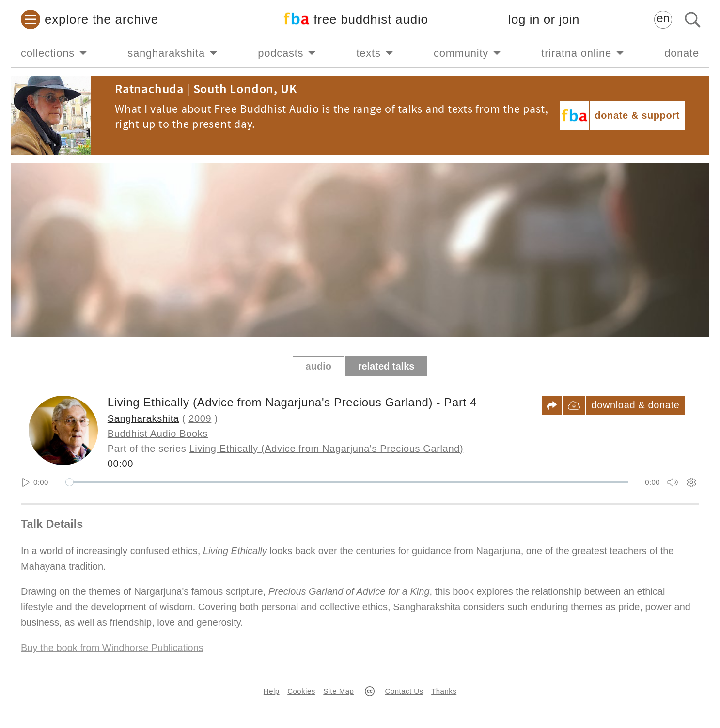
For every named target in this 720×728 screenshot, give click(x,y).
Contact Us (404, 691)
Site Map (338, 691)
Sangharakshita (143, 418)
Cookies (301, 691)
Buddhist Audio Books (158, 434)
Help (272, 691)
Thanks (444, 691)
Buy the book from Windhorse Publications (112, 648)
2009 (200, 418)
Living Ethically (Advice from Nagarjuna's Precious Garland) (327, 449)
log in (544, 20)
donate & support (637, 115)
